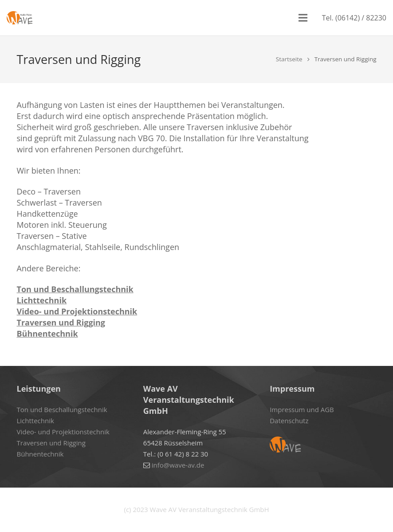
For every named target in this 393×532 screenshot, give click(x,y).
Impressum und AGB (302, 409)
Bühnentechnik (47, 333)
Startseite (289, 59)
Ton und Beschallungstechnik (75, 289)
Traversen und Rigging (61, 322)
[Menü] (303, 18)
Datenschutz (289, 421)
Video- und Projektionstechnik (77, 311)
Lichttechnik (42, 300)
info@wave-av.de (178, 465)
